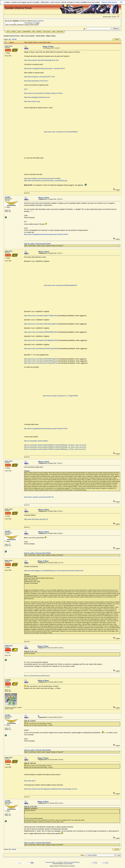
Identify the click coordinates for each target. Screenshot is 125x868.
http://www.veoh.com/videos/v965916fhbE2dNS (41, 332)
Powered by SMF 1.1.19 (52, 862)
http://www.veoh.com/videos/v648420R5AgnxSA (41, 361)
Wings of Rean (51, 36)
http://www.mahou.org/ (32, 101)
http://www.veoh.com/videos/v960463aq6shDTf (61, 285)
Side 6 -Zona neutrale (28, 36)
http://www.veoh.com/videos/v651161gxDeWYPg (41, 363)
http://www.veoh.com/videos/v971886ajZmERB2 (41, 340)
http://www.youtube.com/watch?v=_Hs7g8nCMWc (60, 396)
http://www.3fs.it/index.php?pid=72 (36, 519)
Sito (8, 32)
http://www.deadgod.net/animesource (37, 97)
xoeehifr (8, 680)
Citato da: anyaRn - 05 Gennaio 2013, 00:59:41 (37, 244)
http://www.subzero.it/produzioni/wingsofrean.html (41, 60)
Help (34, 32)
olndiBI (7, 197)
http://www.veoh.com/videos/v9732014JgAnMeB (41, 349)
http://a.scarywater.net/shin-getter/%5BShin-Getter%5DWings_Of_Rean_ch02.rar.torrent (55, 447)
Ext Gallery (47, 32)
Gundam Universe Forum (12, 36)
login (35, 21)
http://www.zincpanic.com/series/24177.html (39, 77)
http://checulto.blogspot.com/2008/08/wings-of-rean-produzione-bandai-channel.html (54, 571)
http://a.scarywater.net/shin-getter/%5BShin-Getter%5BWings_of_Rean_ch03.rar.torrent (55, 449)
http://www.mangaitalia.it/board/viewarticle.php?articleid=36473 (46, 234)
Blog (20, 32)
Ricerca (39, 32)
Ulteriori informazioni (109, 2)
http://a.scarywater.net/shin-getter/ (36, 441)
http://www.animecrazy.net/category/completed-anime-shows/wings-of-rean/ (51, 789)
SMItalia (70, 864)
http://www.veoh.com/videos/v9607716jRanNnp (41, 316)
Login (54, 32)
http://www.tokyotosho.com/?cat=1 (36, 81)
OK (121, 2)
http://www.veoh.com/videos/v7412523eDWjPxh (61, 132)
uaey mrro (9, 46)
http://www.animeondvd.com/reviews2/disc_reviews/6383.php (46, 181)
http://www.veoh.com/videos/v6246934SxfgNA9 (41, 359)
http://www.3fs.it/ (30, 781)
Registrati (60, 32)
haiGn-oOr (9, 646)
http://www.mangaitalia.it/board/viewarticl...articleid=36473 (44, 68)
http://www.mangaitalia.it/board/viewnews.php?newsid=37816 (46, 429)
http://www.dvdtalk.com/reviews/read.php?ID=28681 (42, 178)
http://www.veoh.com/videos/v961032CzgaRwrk (41, 324)
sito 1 (26, 89)
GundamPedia (27, 32)
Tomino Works (40, 36)
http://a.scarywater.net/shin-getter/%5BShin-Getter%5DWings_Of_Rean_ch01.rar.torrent (55, 445)
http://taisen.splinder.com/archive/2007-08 (39, 497)
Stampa (117, 40)
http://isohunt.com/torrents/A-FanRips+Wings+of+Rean (43, 93)
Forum (14, 32)
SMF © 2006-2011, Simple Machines (70, 862)
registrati (41, 21)
